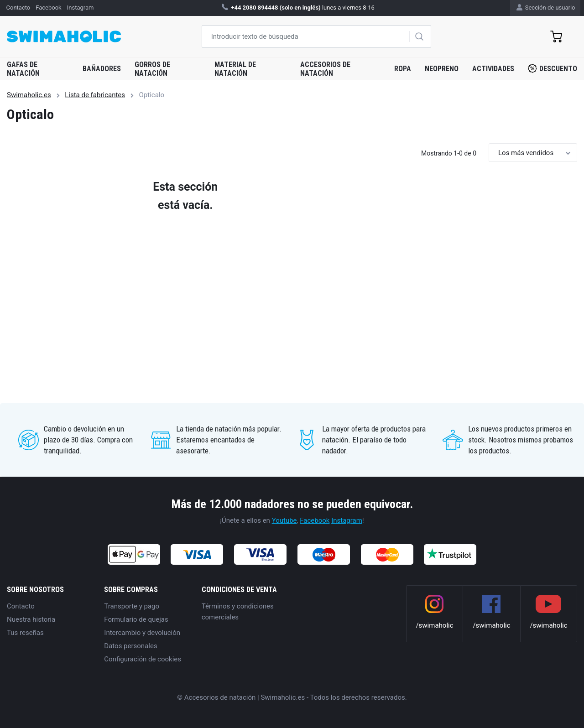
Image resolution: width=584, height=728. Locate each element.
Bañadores (102, 69)
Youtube (284, 520)
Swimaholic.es (29, 95)
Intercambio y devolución (142, 633)
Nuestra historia (31, 619)
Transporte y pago (132, 606)
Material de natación (235, 69)
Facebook (315, 520)
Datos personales (130, 646)
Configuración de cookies (143, 659)
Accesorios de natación (325, 69)
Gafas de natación (23, 69)
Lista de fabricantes (95, 95)
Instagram (347, 520)
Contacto (21, 606)
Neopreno (442, 69)
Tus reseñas (25, 633)
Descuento (553, 68)
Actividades (493, 69)
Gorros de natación (152, 69)
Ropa (403, 69)
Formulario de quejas (136, 619)
